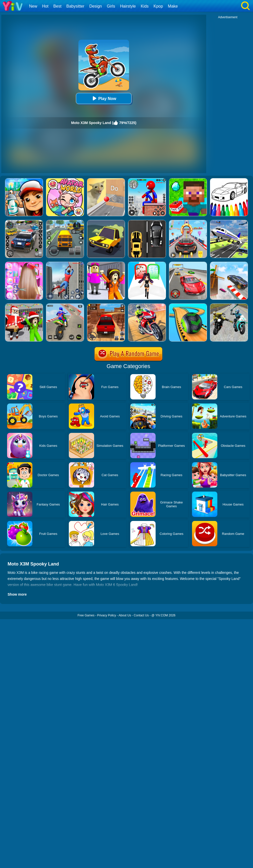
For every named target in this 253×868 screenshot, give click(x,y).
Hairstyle (128, 6)
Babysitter (75, 6)
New (33, 6)
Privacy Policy (107, 615)
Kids (145, 6)
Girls (111, 6)
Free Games (86, 615)
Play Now (104, 98)
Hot (45, 6)
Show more (17, 594)
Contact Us (141, 615)
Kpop (158, 6)
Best (57, 6)
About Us (125, 615)
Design (96, 6)
